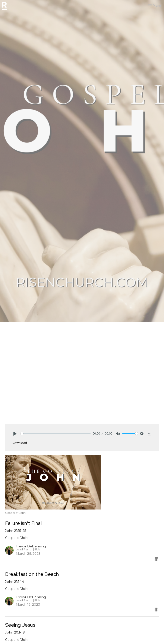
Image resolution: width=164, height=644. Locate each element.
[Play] (15, 434)
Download (19, 443)
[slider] (56, 434)
